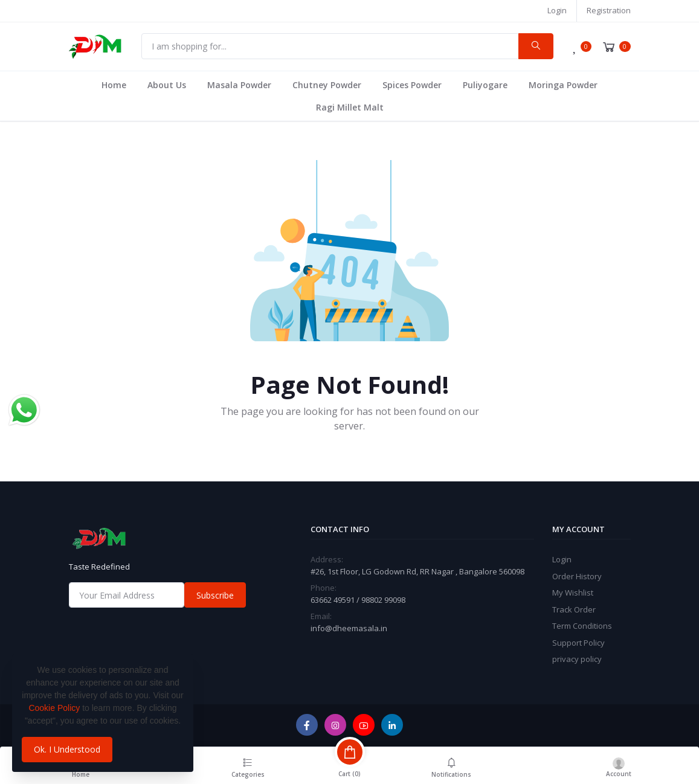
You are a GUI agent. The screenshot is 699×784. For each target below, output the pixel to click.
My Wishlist (573, 593)
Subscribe (215, 595)
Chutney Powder (327, 85)
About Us (167, 85)
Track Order (574, 609)
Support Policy (578, 643)
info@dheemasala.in (349, 628)
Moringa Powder (563, 85)
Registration (609, 10)
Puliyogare (485, 85)
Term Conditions (582, 626)
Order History (577, 576)
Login (557, 10)
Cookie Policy (54, 708)
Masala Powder (239, 85)
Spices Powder (412, 85)
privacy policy (577, 659)
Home (114, 85)
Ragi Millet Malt (350, 107)
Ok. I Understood (67, 749)
